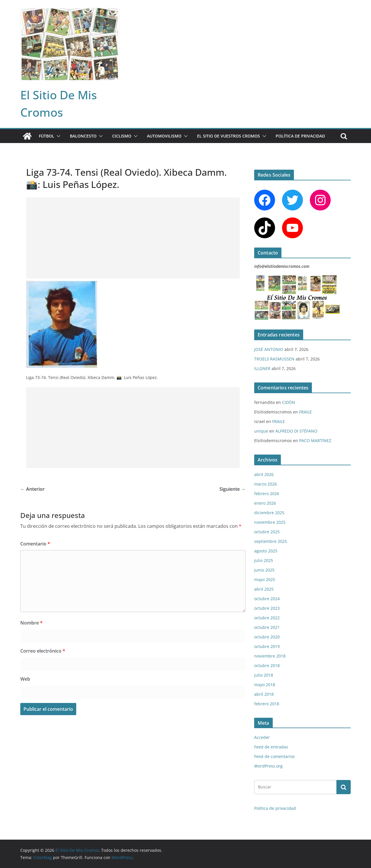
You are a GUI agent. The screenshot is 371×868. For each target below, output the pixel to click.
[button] (57, 136)
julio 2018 (264, 675)
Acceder (262, 737)
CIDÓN (289, 402)
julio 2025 (264, 560)
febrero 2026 (267, 493)
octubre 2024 (267, 599)
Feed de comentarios (274, 756)
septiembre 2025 (271, 541)
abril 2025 (264, 589)
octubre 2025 (267, 532)
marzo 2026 (265, 484)
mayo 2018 (265, 685)
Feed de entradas (271, 747)
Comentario (35, 544)
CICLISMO (122, 136)
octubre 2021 (267, 627)
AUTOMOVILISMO (164, 136)
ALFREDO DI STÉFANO (296, 431)
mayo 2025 (265, 579)
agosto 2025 (266, 551)
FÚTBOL (47, 136)
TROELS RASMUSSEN (274, 359)
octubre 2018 (267, 665)
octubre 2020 (267, 637)
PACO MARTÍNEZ (315, 441)
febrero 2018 (267, 704)
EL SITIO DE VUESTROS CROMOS (229, 136)
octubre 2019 (267, 646)
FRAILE (305, 412)
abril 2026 (264, 474)
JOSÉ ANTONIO (269, 349)
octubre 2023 (267, 608)
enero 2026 (265, 503)
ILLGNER (262, 368)
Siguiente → (232, 489)
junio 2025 (264, 570)
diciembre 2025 (269, 513)
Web (25, 679)
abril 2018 (264, 694)
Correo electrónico (43, 651)
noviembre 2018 (270, 656)
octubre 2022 (267, 618)
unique (261, 431)
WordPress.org (268, 766)
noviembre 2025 (270, 522)
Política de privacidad (300, 136)
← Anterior (32, 489)
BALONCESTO (83, 136)
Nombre (31, 623)
